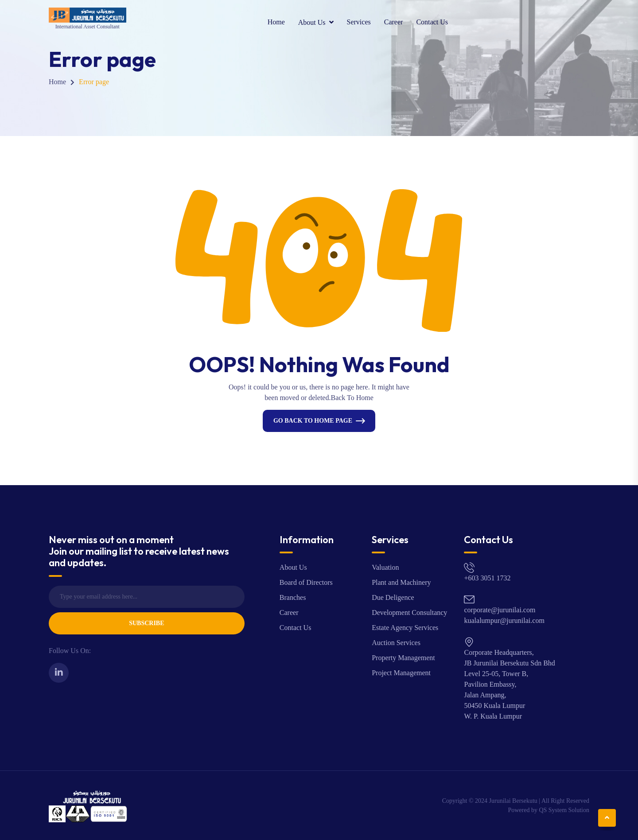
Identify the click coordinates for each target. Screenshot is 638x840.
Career (394, 22)
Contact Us (432, 22)
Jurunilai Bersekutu (513, 801)
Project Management (401, 673)
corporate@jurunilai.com (500, 610)
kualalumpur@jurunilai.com (504, 620)
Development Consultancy (409, 612)
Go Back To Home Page (313, 421)
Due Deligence (393, 597)
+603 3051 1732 (487, 578)
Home (276, 22)
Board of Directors (306, 582)
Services (359, 22)
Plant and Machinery (401, 582)
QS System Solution (564, 810)
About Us (312, 22)
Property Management (403, 658)
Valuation (385, 567)
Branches (293, 597)
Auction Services (396, 643)
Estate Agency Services (405, 628)
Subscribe (146, 623)
